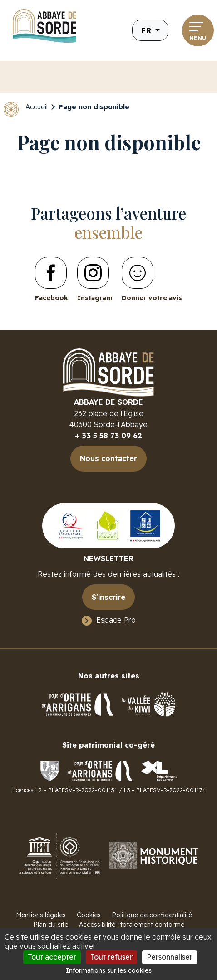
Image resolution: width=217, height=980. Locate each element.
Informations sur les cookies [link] (109, 970)
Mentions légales (41, 915)
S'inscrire (108, 597)
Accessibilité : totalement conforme (132, 925)
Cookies (89, 915)
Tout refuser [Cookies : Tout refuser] (111, 957)
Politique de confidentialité (152, 915)
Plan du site (51, 925)
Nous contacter (108, 458)
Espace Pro (116, 620)
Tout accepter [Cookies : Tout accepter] (52, 957)
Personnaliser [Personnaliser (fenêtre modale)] (170, 957)
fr (147, 30)
